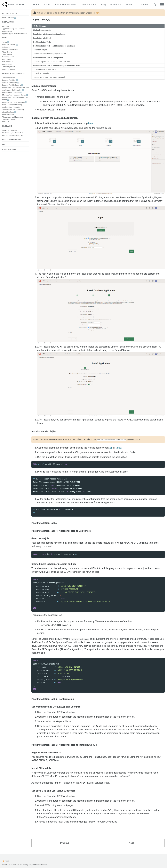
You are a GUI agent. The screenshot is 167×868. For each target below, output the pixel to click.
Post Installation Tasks (41, 41)
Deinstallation (7, 31)
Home (36, 5)
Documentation (88, 5)
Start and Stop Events (10, 50)
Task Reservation (9, 78)
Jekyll (31, 862)
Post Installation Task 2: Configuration (47, 56)
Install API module (41, 71)
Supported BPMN (9, 69)
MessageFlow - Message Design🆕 (15, 95)
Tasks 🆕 (6, 42)
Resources (116, 5)
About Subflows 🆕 (9, 112)
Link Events (6, 59)
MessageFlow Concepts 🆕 (12, 93)
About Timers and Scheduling (13, 110)
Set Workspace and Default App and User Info (51, 60)
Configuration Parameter (11, 107)
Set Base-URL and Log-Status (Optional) (49, 74)
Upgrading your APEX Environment (15, 34)
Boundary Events (8, 57)
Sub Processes (8, 62)
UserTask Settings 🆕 (10, 45)
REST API (6, 122)
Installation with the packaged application (48, 34)
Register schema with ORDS (44, 67)
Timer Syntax (7, 54)
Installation (41, 20)
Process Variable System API (13, 135)
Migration (6, 26)
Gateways (6, 47)
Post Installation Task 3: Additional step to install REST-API (55, 63)
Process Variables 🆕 (10, 80)
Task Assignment (9, 67)
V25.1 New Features (65, 5)
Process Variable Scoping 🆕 (13, 85)
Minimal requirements (41, 30)
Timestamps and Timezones (13, 117)
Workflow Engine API (10, 130)
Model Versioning (9, 115)
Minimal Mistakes (41, 862)
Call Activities (7, 64)
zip (111, 445)
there (98, 13)
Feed (6, 858)
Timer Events (7, 52)
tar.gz (119, 445)
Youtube (142, 5)
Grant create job (40, 48)
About (47, 5)
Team (129, 5)
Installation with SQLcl (41, 37)
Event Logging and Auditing (12, 105)
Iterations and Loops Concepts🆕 (14, 102)
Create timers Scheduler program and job (49, 52)
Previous (65, 840)
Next (131, 840)
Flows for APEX (16, 5)
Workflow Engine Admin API (12, 133)
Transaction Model (9, 119)
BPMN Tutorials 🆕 (9, 18)
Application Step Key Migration (13, 29)
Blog (103, 5)
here (90, 120)
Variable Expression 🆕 (11, 83)
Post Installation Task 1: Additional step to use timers (53, 45)
